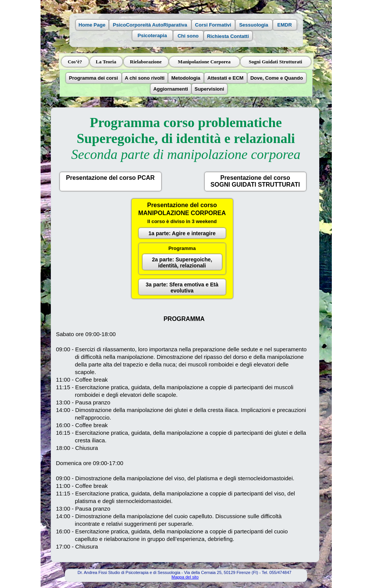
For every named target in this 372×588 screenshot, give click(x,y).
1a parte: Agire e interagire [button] (182, 233)
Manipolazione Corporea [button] (204, 62)
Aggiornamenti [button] (171, 89)
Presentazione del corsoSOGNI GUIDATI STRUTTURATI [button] (255, 181)
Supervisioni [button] (209, 89)
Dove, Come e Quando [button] (277, 78)
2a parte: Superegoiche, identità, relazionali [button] (182, 263)
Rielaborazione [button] (146, 62)
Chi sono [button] (188, 36)
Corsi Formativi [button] (213, 25)
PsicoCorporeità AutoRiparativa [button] (150, 25)
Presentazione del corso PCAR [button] (110, 178)
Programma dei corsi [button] (93, 78)
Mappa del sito (185, 577)
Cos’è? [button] (75, 62)
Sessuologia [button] (254, 25)
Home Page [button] (92, 25)
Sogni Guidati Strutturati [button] (275, 62)
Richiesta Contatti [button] (228, 36)
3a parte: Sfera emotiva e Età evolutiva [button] (182, 288)
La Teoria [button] (106, 62)
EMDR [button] (284, 25)
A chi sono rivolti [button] (145, 78)
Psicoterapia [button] (152, 35)
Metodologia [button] (186, 78)
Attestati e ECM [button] (225, 78)
